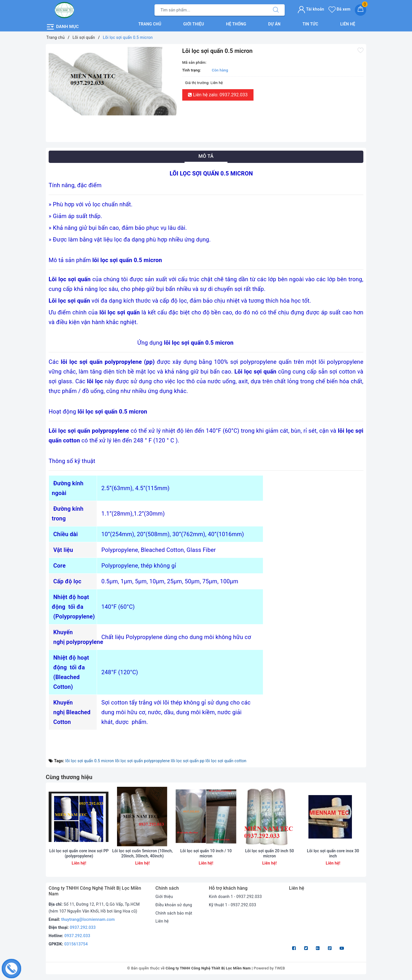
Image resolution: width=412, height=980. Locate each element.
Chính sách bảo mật (174, 913)
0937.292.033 (83, 927)
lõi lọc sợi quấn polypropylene (142, 761)
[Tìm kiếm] (276, 10)
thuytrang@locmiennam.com (88, 919)
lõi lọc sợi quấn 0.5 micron (90, 761)
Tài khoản (311, 9)
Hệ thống (236, 24)
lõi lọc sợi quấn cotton (226, 761)
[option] (113, 82)
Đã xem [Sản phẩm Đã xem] (339, 9)
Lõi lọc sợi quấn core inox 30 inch (333, 853)
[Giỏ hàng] (360, 10)
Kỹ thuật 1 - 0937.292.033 (232, 905)
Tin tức (310, 24)
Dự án (274, 24)
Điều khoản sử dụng (174, 905)
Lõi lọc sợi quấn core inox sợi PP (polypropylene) (79, 853)
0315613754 (76, 944)
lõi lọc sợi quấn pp (188, 761)
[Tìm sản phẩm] (211, 10)
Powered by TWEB (269, 968)
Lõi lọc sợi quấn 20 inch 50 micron (270, 853)
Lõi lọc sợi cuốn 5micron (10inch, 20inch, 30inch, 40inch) (142, 853)
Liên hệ (348, 24)
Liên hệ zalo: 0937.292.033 (218, 95)
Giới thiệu (194, 24)
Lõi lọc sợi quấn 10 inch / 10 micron (206, 853)
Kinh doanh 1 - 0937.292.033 (235, 897)
